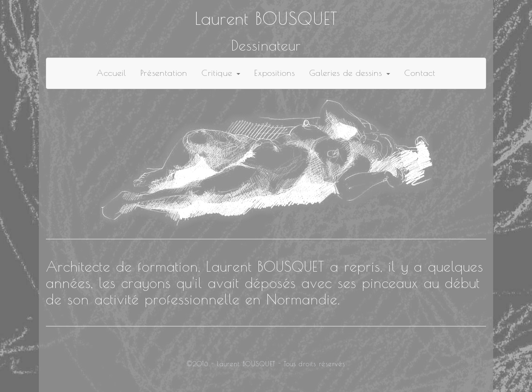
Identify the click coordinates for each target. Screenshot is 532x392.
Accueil (111, 73)
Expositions (275, 73)
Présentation (164, 73)
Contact (420, 73)
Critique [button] (221, 73)
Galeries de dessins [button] (350, 73)
